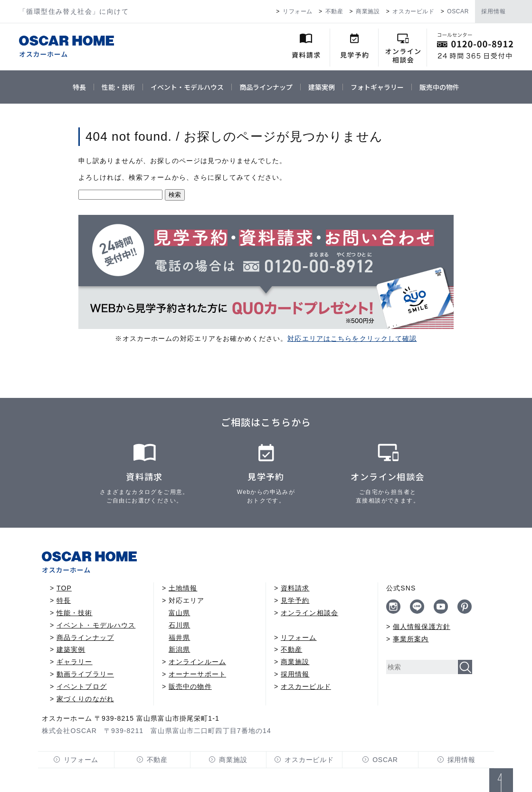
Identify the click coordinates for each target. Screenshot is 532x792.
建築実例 (322, 87)
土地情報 (183, 588)
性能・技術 (118, 87)
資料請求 (295, 588)
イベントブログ (82, 686)
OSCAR (458, 11)
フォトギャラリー (377, 87)
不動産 (334, 11)
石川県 (179, 625)
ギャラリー (75, 662)
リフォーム (298, 11)
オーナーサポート (197, 674)
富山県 (179, 613)
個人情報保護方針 (422, 627)
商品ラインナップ (266, 87)
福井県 (179, 637)
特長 (79, 87)
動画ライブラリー (85, 674)
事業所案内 (411, 639)
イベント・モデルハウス (187, 87)
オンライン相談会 (309, 613)
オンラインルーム (197, 662)
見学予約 (295, 600)
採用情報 (494, 11)
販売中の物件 (439, 87)
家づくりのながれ (85, 699)
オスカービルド (413, 11)
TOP (64, 588)
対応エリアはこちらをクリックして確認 (352, 338)
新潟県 (179, 649)
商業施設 (368, 11)
